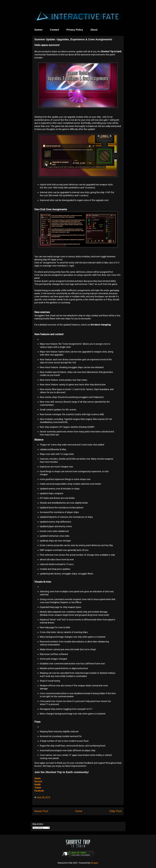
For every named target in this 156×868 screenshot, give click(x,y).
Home (79, 811)
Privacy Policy (75, 30)
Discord (38, 781)
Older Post (115, 811)
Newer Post (41, 811)
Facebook (39, 791)
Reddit (37, 784)
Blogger (94, 863)
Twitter (38, 788)
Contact (54, 30)
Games (38, 30)
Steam (38, 778)
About (94, 30)
